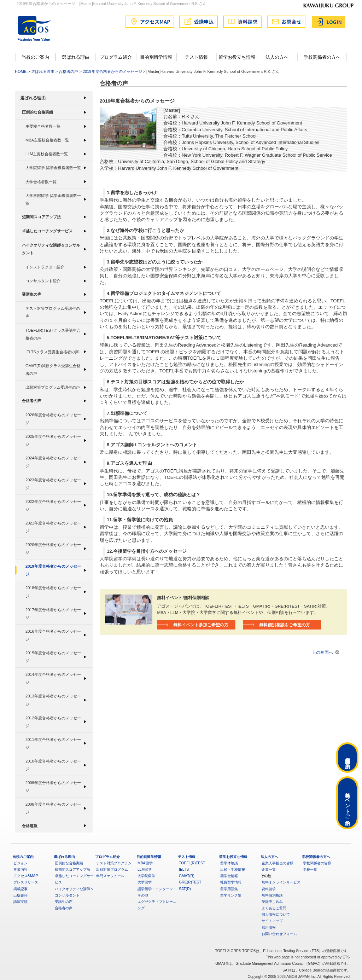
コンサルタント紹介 (43, 281)
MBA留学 (145, 863)
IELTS (184, 869)
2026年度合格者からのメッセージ (53, 419)
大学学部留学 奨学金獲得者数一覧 (53, 199)
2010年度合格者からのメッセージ (53, 765)
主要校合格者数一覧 (43, 126)
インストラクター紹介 (45, 267)
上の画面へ (322, 652)
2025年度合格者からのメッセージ (53, 440)
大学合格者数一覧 (41, 182)
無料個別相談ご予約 (348, 758)
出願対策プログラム (112, 869)
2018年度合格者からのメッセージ (53, 592)
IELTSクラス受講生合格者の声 (52, 352)
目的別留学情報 (156, 57)
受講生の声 (32, 294)
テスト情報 (196, 57)
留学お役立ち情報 (237, 57)
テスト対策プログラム (114, 863)
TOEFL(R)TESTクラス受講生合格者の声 (53, 334)
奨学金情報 (229, 876)
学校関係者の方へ (322, 57)
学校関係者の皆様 (317, 863)
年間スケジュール (110, 876)
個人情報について (276, 914)
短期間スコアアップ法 (41, 217)
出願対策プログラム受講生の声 (53, 387)
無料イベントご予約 (348, 803)
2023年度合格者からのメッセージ (53, 484)
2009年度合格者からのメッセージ (53, 787)
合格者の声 (68, 71)
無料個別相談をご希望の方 (285, 625)
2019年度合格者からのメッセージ (112, 71)
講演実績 (21, 902)
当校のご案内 (35, 57)
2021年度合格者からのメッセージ (53, 527)
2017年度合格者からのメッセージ (53, 614)
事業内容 (21, 869)
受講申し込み (272, 902)
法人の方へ (277, 57)
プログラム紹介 (116, 57)
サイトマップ (272, 921)
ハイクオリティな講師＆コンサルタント (51, 249)
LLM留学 (145, 869)
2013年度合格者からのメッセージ (53, 700)
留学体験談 (229, 863)
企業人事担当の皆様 (278, 863)
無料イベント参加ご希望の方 (201, 625)
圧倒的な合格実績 (37, 112)
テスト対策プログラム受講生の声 (53, 312)
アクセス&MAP (26, 876)
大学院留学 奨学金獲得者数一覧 (53, 168)
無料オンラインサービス (281, 882)
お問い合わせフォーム (279, 934)
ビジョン (21, 863)
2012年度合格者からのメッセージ (53, 722)
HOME (21, 71)
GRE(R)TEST (190, 882)
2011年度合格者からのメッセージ (53, 743)
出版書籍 (21, 895)
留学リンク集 (231, 895)
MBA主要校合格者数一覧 (47, 140)
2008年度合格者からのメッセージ (53, 808)
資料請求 (269, 889)
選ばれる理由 (76, 57)
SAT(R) (185, 889)
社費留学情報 (231, 882)
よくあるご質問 (274, 908)
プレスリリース (26, 882)
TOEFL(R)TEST (192, 863)
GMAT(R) (187, 876)
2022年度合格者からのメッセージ (53, 505)
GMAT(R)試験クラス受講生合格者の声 (53, 370)
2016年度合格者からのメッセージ (53, 635)
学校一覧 (310, 869)
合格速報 (30, 826)
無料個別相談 (272, 895)
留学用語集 (229, 889)
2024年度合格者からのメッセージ (53, 462)
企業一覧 (269, 869)
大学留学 (145, 882)
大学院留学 (146, 876)
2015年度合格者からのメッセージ (53, 657)
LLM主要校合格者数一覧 (47, 154)
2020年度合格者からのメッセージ (53, 549)
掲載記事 (21, 889)
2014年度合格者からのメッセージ (53, 678)
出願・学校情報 (233, 869)
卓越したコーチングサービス (47, 231)
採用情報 (269, 927)
